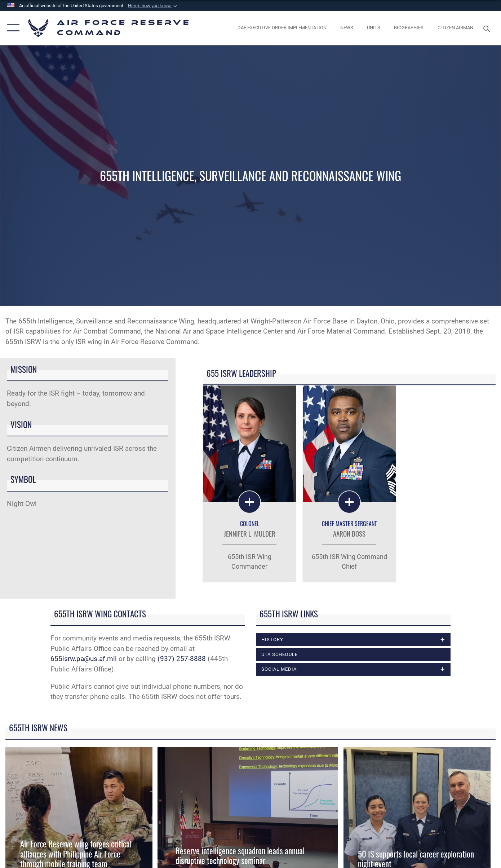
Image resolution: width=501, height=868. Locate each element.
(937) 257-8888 (182, 659)
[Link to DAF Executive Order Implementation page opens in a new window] (282, 28)
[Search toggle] (488, 28)
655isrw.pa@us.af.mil (84, 659)
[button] (153, 6)
